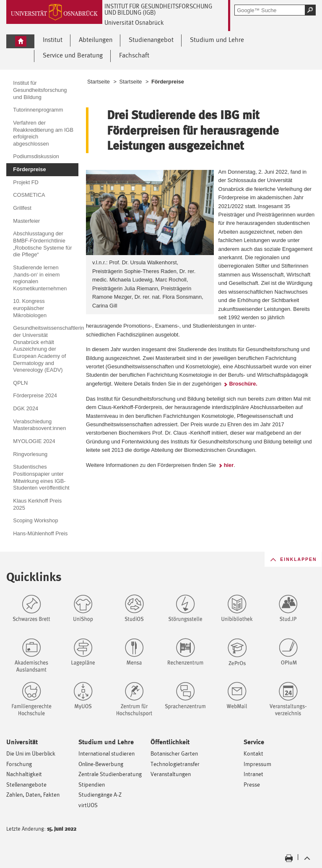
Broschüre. (243, 384)
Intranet (253, 774)
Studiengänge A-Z (100, 794)
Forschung (19, 764)
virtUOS (88, 805)
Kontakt (253, 753)
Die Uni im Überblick (31, 753)
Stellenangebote (26, 784)
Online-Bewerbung (101, 764)
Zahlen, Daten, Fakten (33, 794)
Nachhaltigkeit (24, 774)
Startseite (99, 82)
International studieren (106, 753)
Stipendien (92, 784)
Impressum (257, 764)
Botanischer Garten (174, 753)
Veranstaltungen (171, 774)
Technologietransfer (175, 764)
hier (229, 465)
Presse (252, 784)
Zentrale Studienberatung (110, 774)
